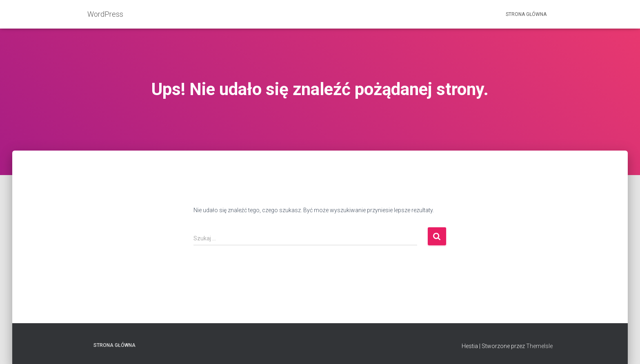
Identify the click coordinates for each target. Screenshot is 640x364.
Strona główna (526, 14)
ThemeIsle (539, 346)
